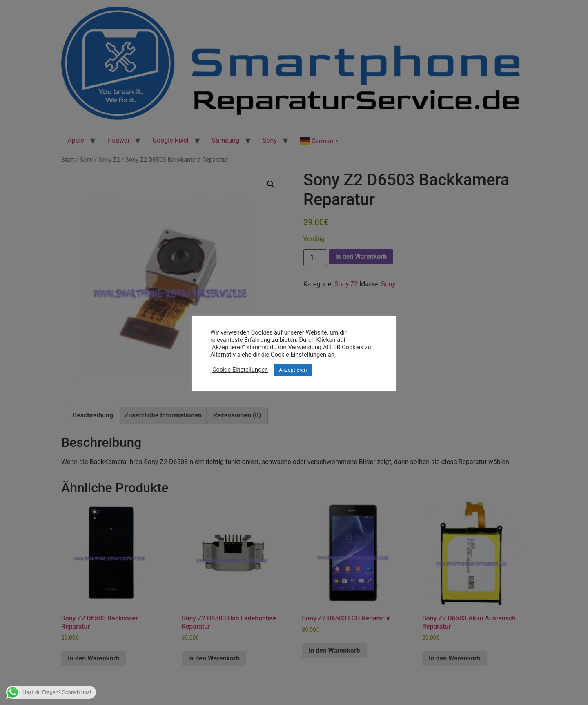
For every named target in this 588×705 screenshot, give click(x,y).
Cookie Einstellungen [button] (240, 370)
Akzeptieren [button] (293, 370)
